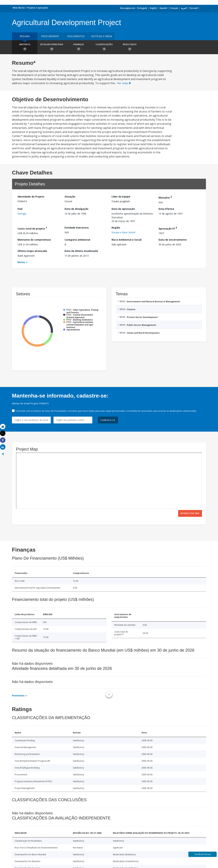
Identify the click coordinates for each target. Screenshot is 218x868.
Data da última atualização (81, 251)
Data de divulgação (76, 209)
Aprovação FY (168, 228)
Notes (21, 262)
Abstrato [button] (25, 48)
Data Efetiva (166, 209)
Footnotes (18, 695)
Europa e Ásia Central (123, 232)
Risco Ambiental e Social (127, 240)
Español (163, 8)
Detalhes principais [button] (52, 48)
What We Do (19, 8)
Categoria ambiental (77, 240)
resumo (25, 36)
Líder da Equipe (121, 197)
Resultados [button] (130, 48)
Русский (194, 8)
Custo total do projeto (32, 228)
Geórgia (22, 214)
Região (116, 228)
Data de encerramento (173, 240)
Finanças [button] (79, 48)
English (153, 8)
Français (174, 8)
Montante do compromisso (34, 240)
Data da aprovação (123, 209)
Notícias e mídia (102, 36)
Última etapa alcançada (32, 251)
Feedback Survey (203, 854)
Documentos (76, 36)
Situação (70, 197)
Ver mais (124, 83)
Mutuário (165, 197)
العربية (184, 8)
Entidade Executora (77, 228)
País (20, 209)
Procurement (50, 36)
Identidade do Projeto (31, 197)
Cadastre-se (108, 420)
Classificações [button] (104, 48)
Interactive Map (190, 513)
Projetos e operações (38, 8)
